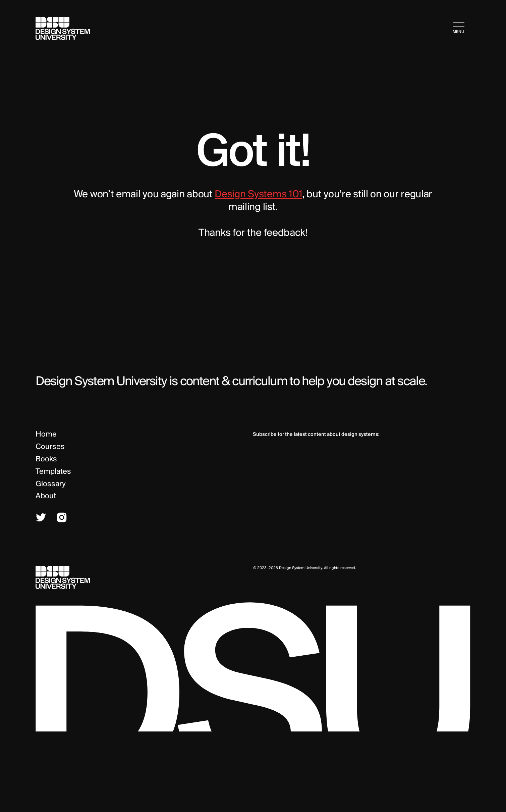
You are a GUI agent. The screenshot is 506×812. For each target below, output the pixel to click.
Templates (53, 472)
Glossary (51, 484)
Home (46, 435)
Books (46, 459)
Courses (50, 447)
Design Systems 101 (258, 195)
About (46, 496)
